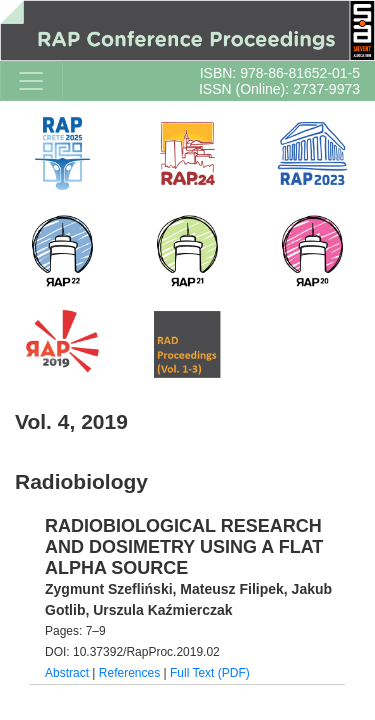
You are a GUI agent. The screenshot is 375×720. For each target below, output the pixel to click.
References (129, 673)
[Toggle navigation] (31, 81)
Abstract (67, 673)
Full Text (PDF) (210, 673)
